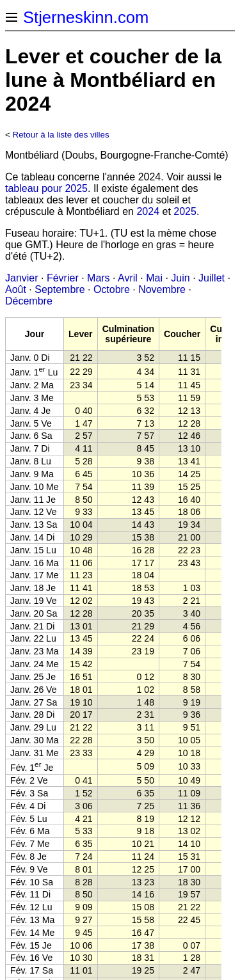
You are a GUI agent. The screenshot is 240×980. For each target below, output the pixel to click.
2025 (185, 211)
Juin (180, 278)
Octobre (112, 289)
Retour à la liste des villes (61, 135)
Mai (154, 278)
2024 (148, 211)
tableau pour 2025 (46, 188)
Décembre (29, 301)
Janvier (22, 278)
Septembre (60, 289)
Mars (99, 278)
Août (16, 289)
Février (63, 278)
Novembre (162, 289)
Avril (128, 278)
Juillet (212, 278)
